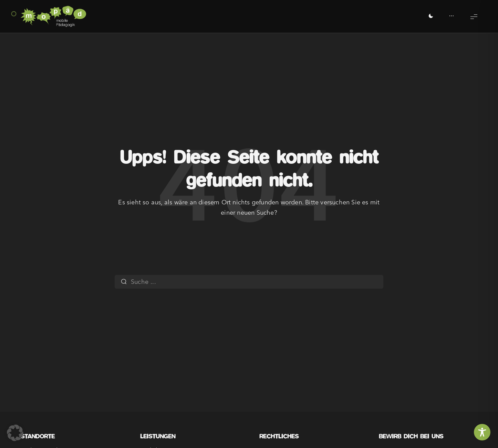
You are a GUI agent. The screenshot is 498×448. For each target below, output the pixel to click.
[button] (15, 433)
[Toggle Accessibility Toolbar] (482, 432)
